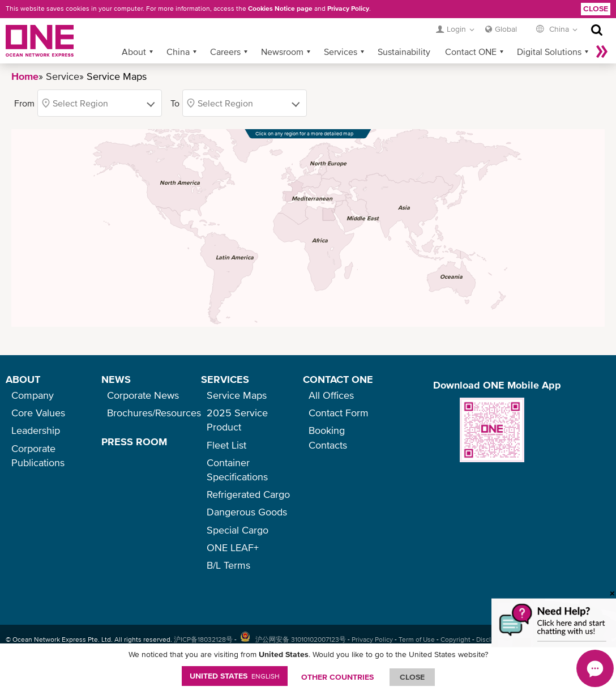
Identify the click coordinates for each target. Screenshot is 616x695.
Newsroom (282, 52)
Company (33, 395)
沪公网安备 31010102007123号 (301, 639)
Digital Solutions (549, 52)
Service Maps (237, 395)
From (24, 103)
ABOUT (23, 379)
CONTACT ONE (338, 379)
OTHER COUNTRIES (337, 677)
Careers (225, 52)
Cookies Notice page (280, 8)
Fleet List (226, 445)
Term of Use (417, 639)
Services (341, 52)
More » (602, 52)
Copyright (455, 639)
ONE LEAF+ (233, 547)
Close (596, 8)
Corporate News (143, 395)
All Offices (331, 395)
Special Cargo (238, 530)
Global (506, 29)
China (178, 52)
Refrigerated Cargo (248, 494)
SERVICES (225, 379)
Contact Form (339, 413)
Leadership (36, 430)
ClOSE (412, 677)
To (175, 103)
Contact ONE (471, 52)
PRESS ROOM (134, 442)
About (134, 52)
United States (235, 676)
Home (25, 76)
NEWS (116, 379)
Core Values (38, 413)
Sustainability (404, 52)
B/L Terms (228, 565)
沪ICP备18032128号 (203, 639)
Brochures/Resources (154, 413)
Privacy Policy (348, 8)
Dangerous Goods (247, 512)
